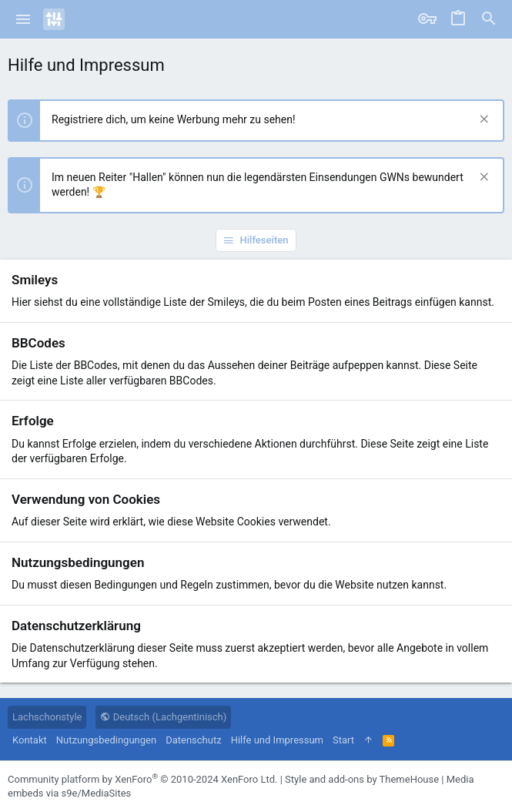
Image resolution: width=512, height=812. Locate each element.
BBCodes (38, 343)
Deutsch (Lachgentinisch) (163, 717)
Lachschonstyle (47, 717)
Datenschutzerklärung (76, 626)
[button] (23, 19)
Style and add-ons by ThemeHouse (362, 779)
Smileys (35, 280)
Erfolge (33, 421)
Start (343, 740)
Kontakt (30, 740)
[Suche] (489, 19)
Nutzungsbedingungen (78, 562)
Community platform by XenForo (142, 779)
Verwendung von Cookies (86, 499)
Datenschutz (193, 740)
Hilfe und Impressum (277, 740)
